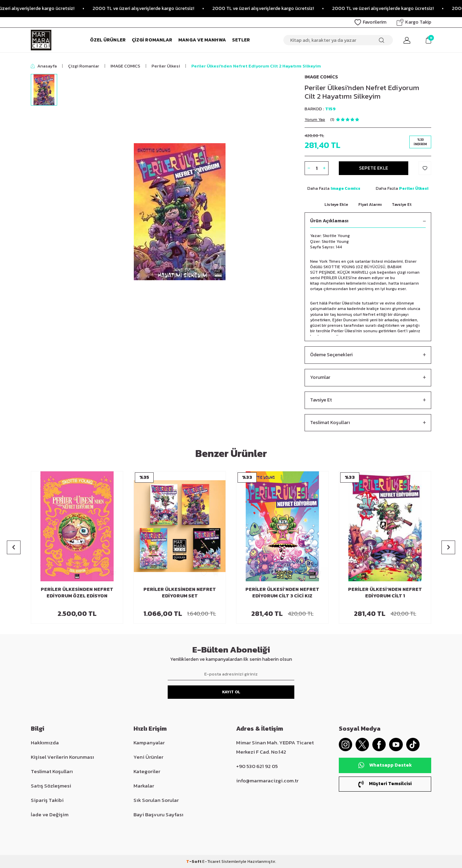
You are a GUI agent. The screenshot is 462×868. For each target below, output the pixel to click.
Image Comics (321, 77)
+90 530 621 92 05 (257, 766)
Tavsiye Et (402, 204)
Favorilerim (370, 22)
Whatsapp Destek (385, 765)
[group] (180, 212)
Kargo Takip (414, 22)
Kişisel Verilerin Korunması (62, 757)
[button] (14, 547)
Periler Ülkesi (166, 66)
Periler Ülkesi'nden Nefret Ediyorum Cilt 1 (385, 593)
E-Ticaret (211, 861)
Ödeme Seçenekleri (368, 355)
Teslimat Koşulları (368, 423)
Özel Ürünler (108, 40)
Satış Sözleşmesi (51, 786)
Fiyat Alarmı (370, 204)
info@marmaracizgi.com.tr (267, 780)
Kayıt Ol (231, 692)
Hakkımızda (45, 742)
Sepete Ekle (374, 168)
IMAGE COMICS (125, 66)
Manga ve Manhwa (202, 40)
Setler (241, 40)
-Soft (194, 861)
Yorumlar (368, 378)
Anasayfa (44, 66)
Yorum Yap (315, 120)
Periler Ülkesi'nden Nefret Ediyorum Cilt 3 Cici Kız (282, 593)
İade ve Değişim (50, 814)
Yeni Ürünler (148, 757)
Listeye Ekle (336, 204)
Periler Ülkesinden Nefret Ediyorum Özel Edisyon (77, 593)
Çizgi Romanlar (152, 40)
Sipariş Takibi (47, 800)
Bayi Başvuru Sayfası (158, 814)
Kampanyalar (149, 742)
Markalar (144, 786)
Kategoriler (147, 771)
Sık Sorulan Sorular (156, 800)
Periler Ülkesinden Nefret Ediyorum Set (180, 593)
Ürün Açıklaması (368, 221)
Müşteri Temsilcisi (385, 784)
